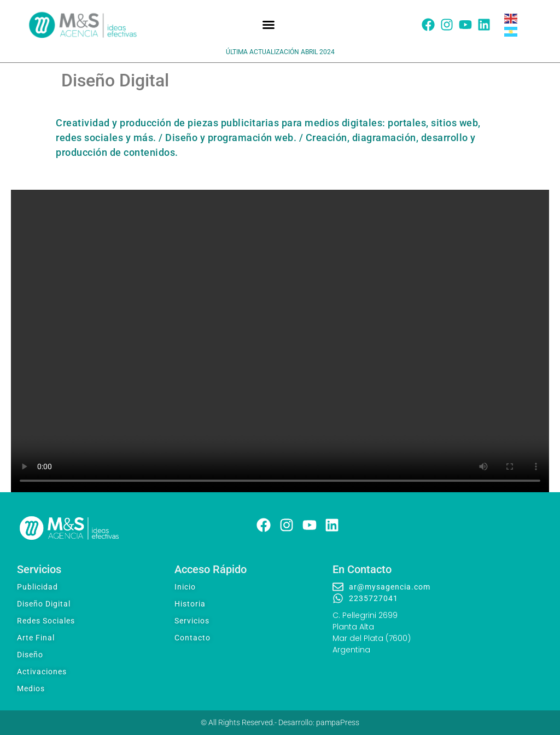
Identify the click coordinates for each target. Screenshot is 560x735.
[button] (269, 25)
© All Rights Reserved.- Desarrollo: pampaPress (280, 722)
